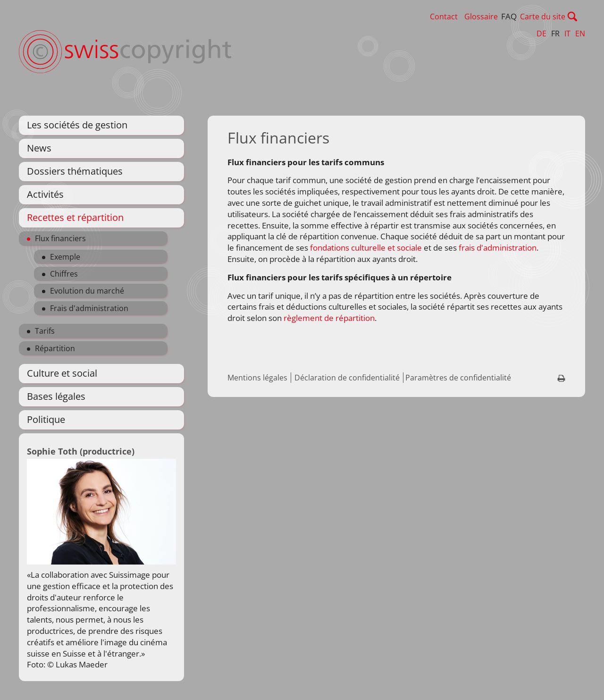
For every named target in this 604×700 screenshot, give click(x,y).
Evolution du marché (87, 291)
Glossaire (501, 17)
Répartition (55, 348)
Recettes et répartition (75, 217)
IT (567, 34)
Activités (45, 194)
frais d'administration (498, 248)
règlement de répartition (329, 318)
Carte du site (562, 17)
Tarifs (45, 331)
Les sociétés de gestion (77, 125)
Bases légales (56, 396)
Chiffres (64, 274)
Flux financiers (60, 238)
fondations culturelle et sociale (365, 248)
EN (580, 34)
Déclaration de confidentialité (347, 378)
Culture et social (62, 373)
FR (555, 34)
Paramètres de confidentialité (458, 378)
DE (541, 34)
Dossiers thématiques (75, 171)
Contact (464, 17)
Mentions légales (257, 378)
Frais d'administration (89, 308)
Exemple (65, 257)
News (39, 148)
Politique (46, 419)
